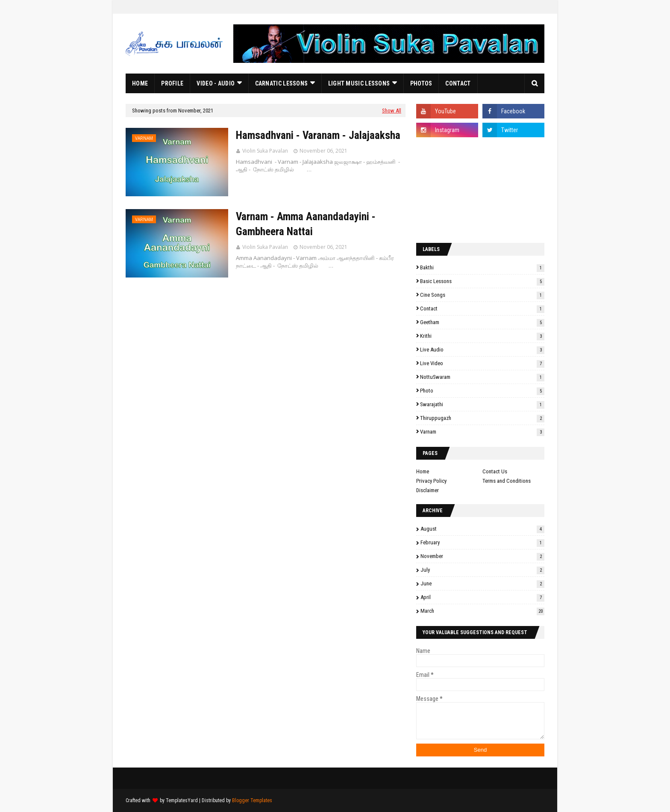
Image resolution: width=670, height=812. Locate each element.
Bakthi (482, 267)
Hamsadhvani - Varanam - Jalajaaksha (318, 135)
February (482, 542)
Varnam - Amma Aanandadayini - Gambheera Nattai (306, 224)
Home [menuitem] (140, 83)
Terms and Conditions (507, 481)
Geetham (482, 322)
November (482, 556)
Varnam (482, 432)
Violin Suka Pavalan (265, 151)
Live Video (482, 363)
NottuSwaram (482, 377)
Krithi (482, 336)
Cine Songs (482, 295)
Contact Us (495, 471)
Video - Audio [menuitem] (216, 83)
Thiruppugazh (482, 418)
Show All (392, 111)
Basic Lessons (482, 281)
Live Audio (482, 350)
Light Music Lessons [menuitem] (359, 83)
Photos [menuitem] (421, 83)
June (482, 583)
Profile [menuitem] (172, 83)
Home (423, 471)
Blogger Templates (252, 800)
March (482, 611)
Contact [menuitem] (458, 83)
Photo (482, 391)
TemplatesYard (182, 800)
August (482, 529)
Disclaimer (428, 490)
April (482, 597)
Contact (482, 309)
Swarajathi (482, 404)
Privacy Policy (431, 481)
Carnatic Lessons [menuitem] (282, 83)
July (482, 570)
